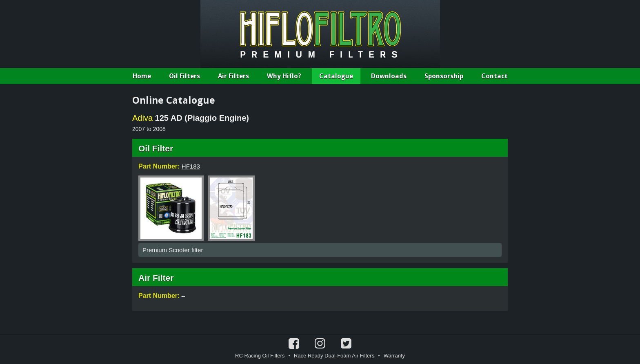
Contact (494, 76)
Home (142, 76)
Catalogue (336, 76)
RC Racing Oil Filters (260, 356)
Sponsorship (444, 76)
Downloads (389, 76)
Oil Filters (184, 76)
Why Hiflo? (284, 76)
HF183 (191, 166)
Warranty (394, 356)
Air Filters (233, 76)
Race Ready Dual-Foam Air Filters (334, 356)
